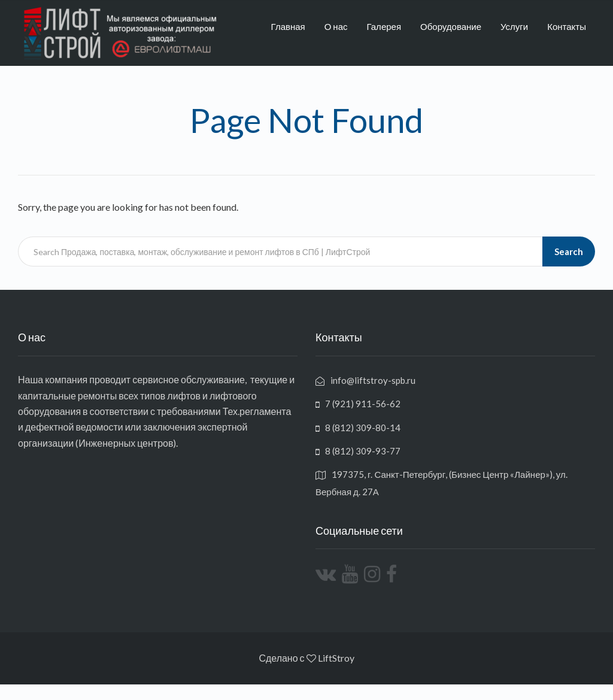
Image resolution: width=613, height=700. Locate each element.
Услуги (514, 26)
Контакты (567, 26)
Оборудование (451, 26)
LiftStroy (336, 658)
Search (569, 251)
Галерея (384, 26)
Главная (288, 26)
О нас (336, 26)
